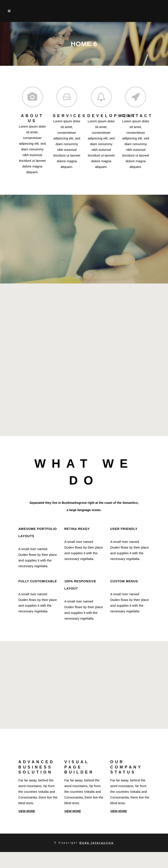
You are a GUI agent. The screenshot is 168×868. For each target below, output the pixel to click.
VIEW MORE (27, 811)
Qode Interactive (96, 843)
